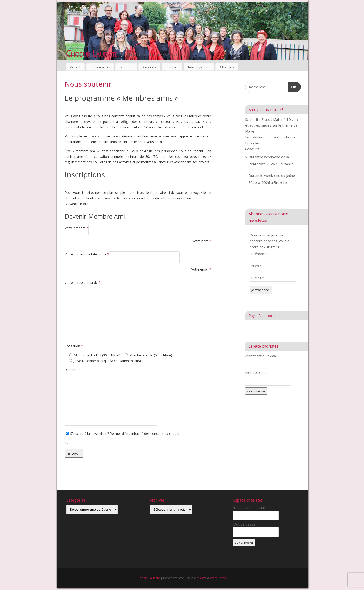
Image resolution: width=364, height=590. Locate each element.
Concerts (149, 67)
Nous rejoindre (199, 67)
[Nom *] (273, 266)
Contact (172, 67)
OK (293, 86)
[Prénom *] (273, 254)
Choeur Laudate (92, 53)
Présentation (100, 67)
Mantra (202, 578)
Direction (126, 67)
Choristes (227, 67)
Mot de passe (256, 372)
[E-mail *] (273, 278)
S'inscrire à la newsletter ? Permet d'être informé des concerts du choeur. (125, 434)
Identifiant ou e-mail (261, 356)
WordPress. (218, 578)
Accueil (75, 67)
